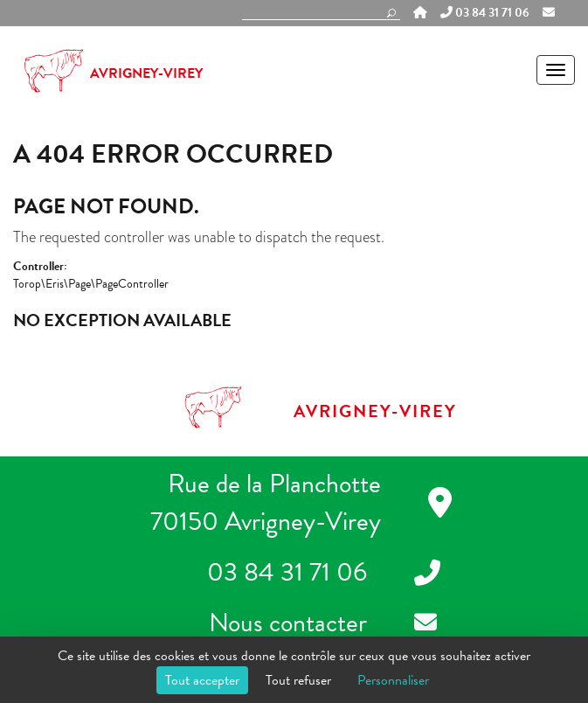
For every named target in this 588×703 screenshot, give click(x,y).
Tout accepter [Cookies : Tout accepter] (202, 680)
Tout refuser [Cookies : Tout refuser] (298, 680)
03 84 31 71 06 (485, 13)
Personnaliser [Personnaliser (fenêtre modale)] (393, 680)
